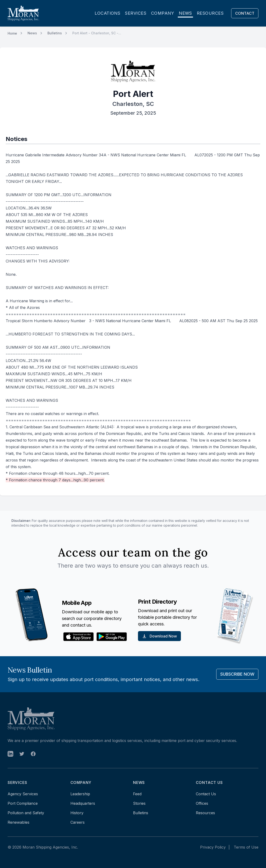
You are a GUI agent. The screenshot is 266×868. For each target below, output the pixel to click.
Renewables (18, 822)
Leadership (80, 794)
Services (136, 13)
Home (12, 33)
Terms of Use (246, 847)
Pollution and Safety (26, 813)
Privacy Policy (213, 847)
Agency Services (23, 794)
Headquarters (83, 803)
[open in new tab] (10, 754)
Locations (107, 13)
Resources (210, 13)
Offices (202, 803)
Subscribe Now (237, 674)
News (185, 13)
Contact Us (206, 794)
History (77, 813)
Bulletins (55, 33)
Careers (78, 822)
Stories (139, 803)
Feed (137, 794)
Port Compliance (23, 803)
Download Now (159, 636)
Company (163, 13)
